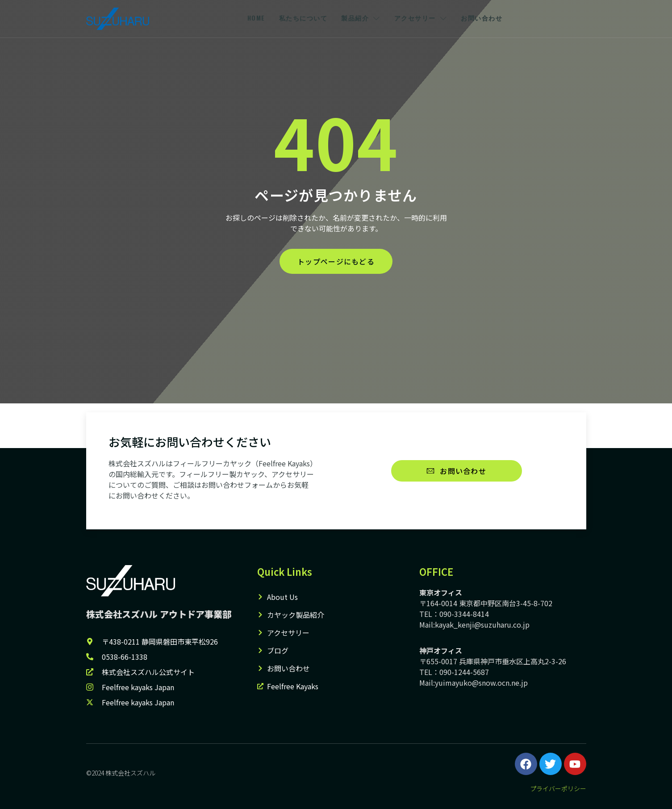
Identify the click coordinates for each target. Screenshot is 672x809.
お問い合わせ (488, 19)
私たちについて (303, 19)
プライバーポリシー (558, 788)
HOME (254, 19)
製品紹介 (363, 19)
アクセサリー (425, 19)
